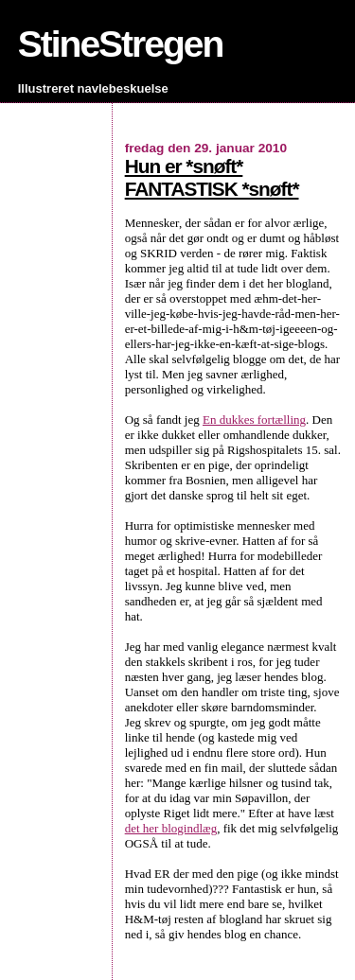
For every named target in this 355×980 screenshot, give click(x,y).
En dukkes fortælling (254, 420)
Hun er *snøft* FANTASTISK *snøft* (212, 177)
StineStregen (121, 44)
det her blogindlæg (171, 828)
